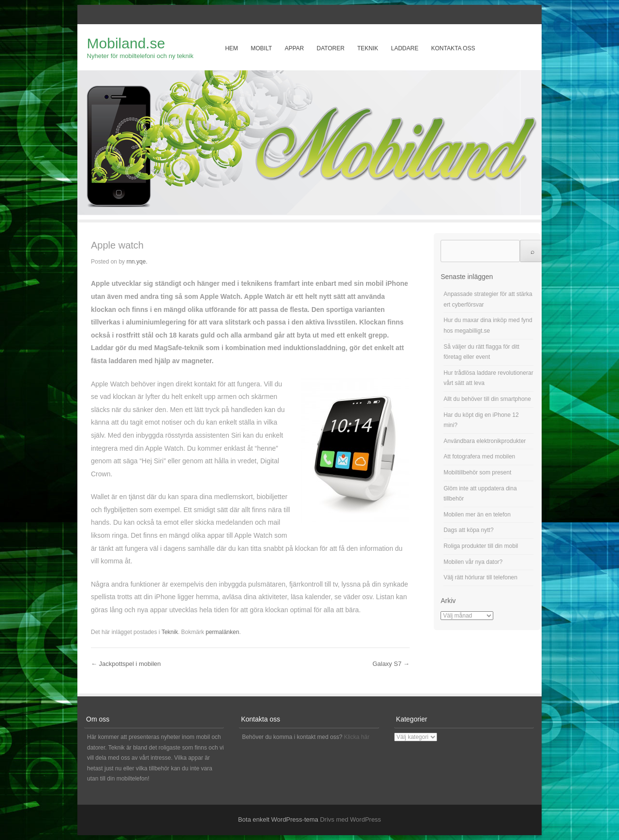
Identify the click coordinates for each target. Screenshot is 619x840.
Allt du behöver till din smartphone (487, 399)
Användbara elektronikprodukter (485, 441)
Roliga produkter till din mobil (481, 546)
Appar (295, 48)
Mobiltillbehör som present (477, 472)
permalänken (222, 632)
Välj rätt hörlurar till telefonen (480, 577)
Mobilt (261, 48)
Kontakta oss (453, 48)
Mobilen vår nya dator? (473, 562)
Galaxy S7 (391, 664)
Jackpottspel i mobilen (126, 664)
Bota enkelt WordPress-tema (278, 819)
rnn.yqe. (137, 262)
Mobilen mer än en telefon (477, 515)
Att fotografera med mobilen (479, 457)
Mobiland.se (126, 43)
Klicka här (357, 737)
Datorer (331, 48)
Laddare (405, 48)
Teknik (368, 48)
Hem (231, 48)
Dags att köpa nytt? (468, 530)
